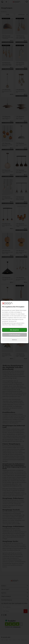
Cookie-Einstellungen (15, 335)
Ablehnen (14, 340)
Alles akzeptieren (15, 330)
